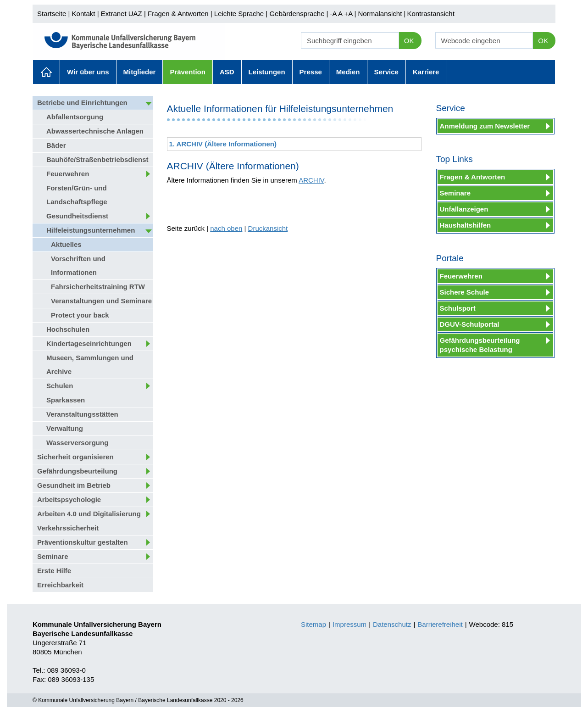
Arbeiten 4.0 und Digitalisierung (89, 514)
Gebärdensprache (297, 14)
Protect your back (80, 315)
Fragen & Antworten (178, 14)
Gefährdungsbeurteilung (77, 471)
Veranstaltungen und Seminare (101, 301)
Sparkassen (66, 400)
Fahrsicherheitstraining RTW (98, 287)
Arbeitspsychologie (69, 499)
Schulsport (458, 308)
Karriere (426, 72)
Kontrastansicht (430, 14)
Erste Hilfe (54, 571)
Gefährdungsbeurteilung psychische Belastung (480, 345)
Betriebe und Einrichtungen (82, 103)
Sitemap (313, 624)
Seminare (53, 556)
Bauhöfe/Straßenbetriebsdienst (97, 159)
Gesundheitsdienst (77, 216)
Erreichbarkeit (60, 585)
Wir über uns (88, 72)
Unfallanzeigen (464, 209)
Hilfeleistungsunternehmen (91, 230)
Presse (311, 72)
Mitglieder (140, 72)
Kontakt (84, 14)
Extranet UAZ (122, 14)
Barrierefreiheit (440, 624)
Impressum (349, 624)
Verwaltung (65, 428)
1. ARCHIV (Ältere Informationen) (223, 144)
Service (386, 72)
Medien (348, 72)
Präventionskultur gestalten (83, 542)
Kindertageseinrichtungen (89, 343)
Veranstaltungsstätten (82, 414)
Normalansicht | (382, 14)
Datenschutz (392, 624)
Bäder (56, 145)
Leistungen (267, 72)
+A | (349, 14)
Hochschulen (68, 329)
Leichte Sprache (239, 14)
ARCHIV (311, 180)
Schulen (60, 386)
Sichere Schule (465, 292)
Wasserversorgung (77, 443)
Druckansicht (268, 228)
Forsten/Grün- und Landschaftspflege (77, 195)
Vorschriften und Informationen (78, 265)
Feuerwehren (68, 174)
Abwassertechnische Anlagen (95, 131)
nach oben (226, 228)
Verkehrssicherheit (68, 528)
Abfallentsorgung (75, 117)
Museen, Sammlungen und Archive (90, 365)
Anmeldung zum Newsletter (485, 126)
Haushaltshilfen (466, 225)
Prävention (188, 72)
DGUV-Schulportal (470, 324)
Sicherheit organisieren (75, 457)
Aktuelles (46, 72)
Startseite (52, 14)
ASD (227, 72)
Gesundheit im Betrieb (74, 485)
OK (409, 41)
